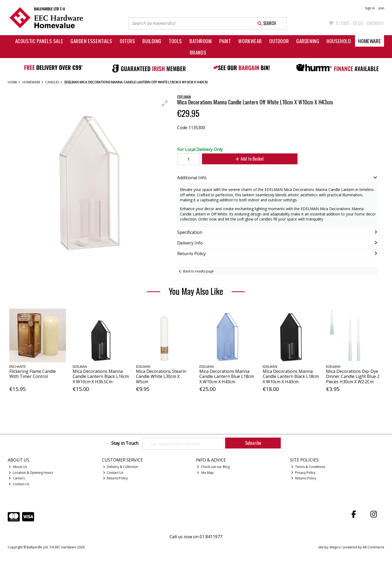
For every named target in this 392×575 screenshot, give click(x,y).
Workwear (250, 41)
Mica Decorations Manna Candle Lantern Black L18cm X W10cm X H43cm (291, 376)
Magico (335, 547)
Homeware (370, 41)
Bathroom (201, 41)
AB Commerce (373, 547)
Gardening (308, 41)
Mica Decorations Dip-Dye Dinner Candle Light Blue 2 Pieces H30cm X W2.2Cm (353, 376)
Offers (127, 41)
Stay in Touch (125, 443)
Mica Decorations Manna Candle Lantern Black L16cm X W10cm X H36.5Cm (101, 376)
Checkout (375, 23)
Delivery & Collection (121, 467)
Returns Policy (115, 478)
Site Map (205, 473)
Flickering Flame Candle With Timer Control (33, 374)
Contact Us (19, 484)
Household (339, 41)
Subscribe (253, 443)
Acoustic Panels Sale (39, 41)
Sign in (370, 8)
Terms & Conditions (308, 467)
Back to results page (198, 271)
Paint (225, 41)
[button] (165, 103)
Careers (17, 478)
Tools (175, 41)
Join (381, 8)
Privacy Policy (303, 473)
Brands (198, 52)
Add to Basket (250, 159)
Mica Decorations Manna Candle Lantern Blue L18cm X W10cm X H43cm (227, 376)
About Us (18, 467)
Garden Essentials (91, 41)
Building (152, 41)
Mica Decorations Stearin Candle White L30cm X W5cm (161, 376)
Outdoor (279, 41)
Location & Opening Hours (31, 473)
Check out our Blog (213, 467)
